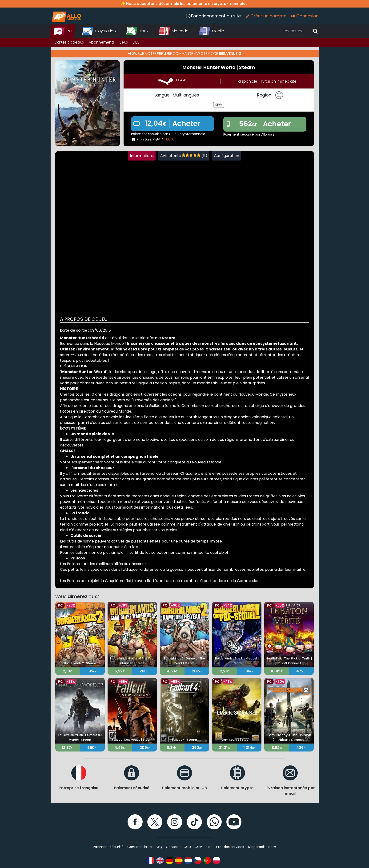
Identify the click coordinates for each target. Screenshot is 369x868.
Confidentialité (140, 847)
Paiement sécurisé (108, 847)
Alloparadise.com (262, 847)
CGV (198, 847)
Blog (209, 847)
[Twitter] (155, 822)
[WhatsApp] (214, 822)
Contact (173, 847)
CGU (187, 847)
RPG (219, 105)
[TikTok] (194, 822)
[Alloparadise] (66, 16)
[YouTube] (234, 822)
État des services (230, 847)
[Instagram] (175, 822)
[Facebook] (135, 822)
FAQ (159, 847)
